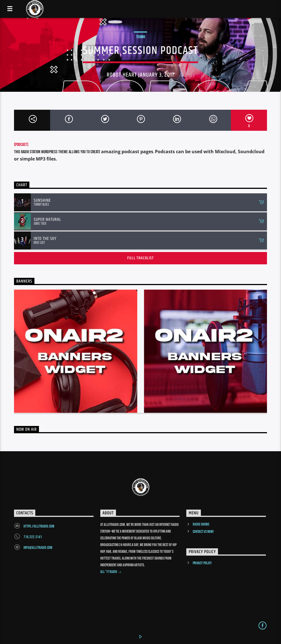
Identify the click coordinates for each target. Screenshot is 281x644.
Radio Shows (201, 524)
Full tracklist (140, 258)
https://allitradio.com (39, 526)
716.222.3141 (33, 537)
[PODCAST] (21, 145)
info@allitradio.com (38, 548)
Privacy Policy (202, 563)
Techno (140, 37)
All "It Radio (111, 572)
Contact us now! (203, 532)
